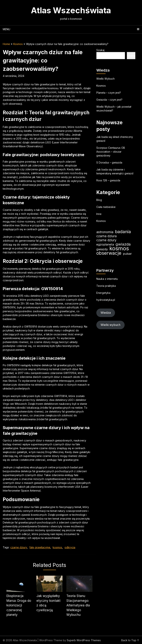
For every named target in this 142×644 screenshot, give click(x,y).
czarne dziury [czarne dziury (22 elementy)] (106, 240)
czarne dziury (19, 547)
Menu (6, 29)
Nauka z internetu (107, 279)
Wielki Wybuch (105, 79)
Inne (99, 214)
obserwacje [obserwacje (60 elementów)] (109, 253)
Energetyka (103, 293)
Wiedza (106, 313)
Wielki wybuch (110, 325)
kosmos (57, 547)
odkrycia (70, 547)
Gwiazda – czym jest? (109, 100)
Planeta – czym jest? (109, 93)
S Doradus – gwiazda (109, 162)
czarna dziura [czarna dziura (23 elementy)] (106, 236)
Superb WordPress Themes (84, 640)
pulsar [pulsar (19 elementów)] (127, 254)
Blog (99, 200)
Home (6, 44)
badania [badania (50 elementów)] (123, 232)
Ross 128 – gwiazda (108, 180)
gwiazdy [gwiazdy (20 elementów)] (102, 249)
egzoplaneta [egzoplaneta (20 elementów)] (105, 244)
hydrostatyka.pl (106, 300)
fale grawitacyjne (40, 547)
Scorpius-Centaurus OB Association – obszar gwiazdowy (111, 152)
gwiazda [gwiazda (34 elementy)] (123, 244)
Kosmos (18, 44)
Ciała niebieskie (106, 207)
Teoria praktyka (106, 286)
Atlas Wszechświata (71, 10)
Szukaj (100, 50)
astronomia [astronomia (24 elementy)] (105, 232)
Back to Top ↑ (130, 640)
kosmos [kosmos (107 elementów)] (119, 248)
